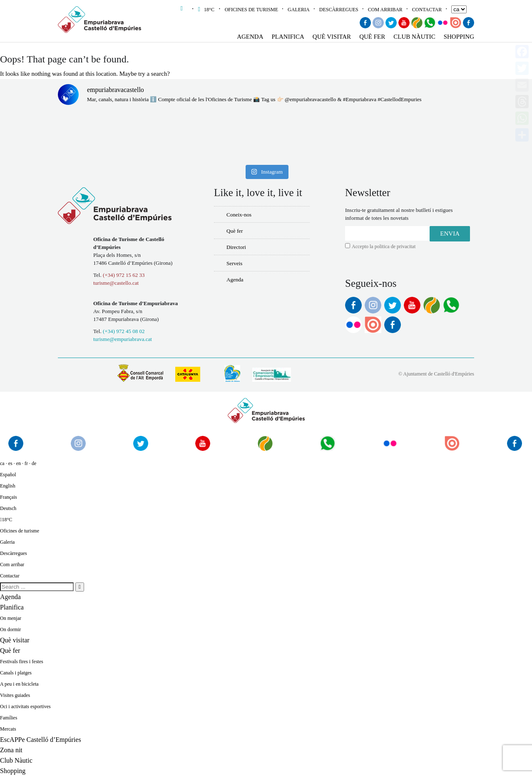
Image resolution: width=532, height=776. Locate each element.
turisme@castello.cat (116, 283)
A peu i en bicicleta (19, 684)
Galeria (299, 10)
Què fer (372, 37)
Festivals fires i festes (22, 662)
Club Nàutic (414, 37)
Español (8, 475)
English (8, 486)
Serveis (234, 263)
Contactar (427, 10)
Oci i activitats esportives (25, 706)
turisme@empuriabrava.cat (123, 339)
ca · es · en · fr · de (18, 463)
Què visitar (332, 37)
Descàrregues (339, 10)
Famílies (9, 718)
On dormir (10, 629)
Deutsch (8, 508)
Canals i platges (16, 673)
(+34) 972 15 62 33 (124, 275)
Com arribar (385, 10)
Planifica (288, 37)
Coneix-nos (239, 215)
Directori (236, 247)
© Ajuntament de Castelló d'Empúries (436, 374)
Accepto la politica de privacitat (384, 246)
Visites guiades (15, 695)
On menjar (11, 618)
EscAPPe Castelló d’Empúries (41, 740)
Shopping (459, 37)
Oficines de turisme (251, 10)
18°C (207, 10)
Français (9, 497)
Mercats (8, 729)
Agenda (250, 37)
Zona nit (11, 750)
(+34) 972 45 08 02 (124, 331)
